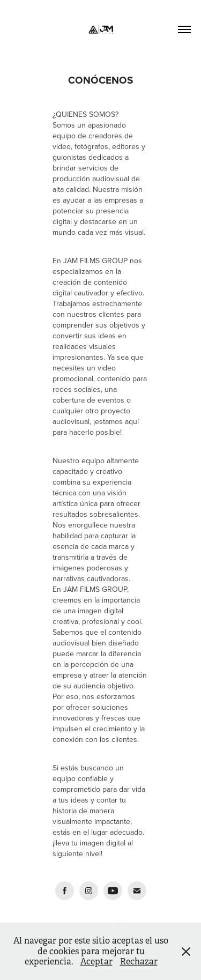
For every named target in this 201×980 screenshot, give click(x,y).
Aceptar (96, 962)
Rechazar (139, 962)
